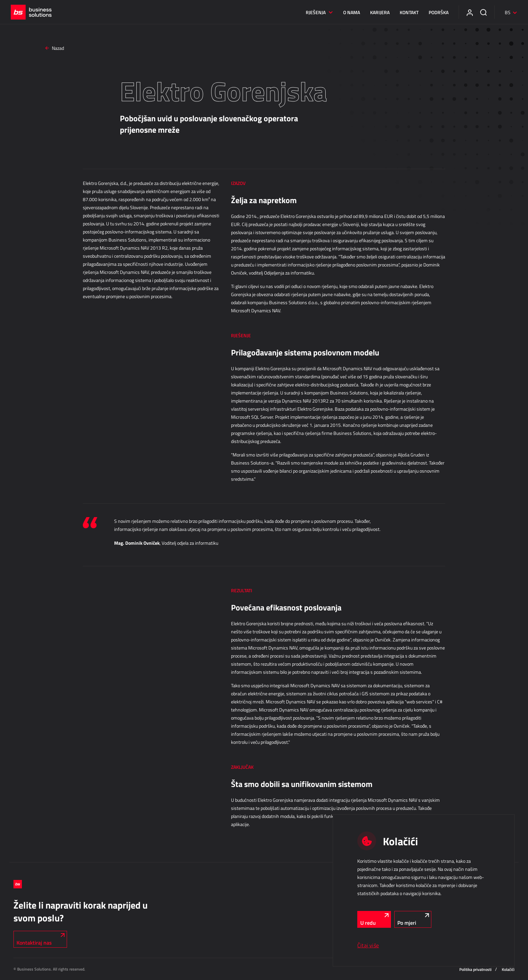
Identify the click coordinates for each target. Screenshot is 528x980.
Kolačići (508, 969)
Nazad (55, 48)
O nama (349, 12)
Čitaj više (368, 945)
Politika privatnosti (475, 969)
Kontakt (406, 12)
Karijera (377, 12)
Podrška (436, 12)
